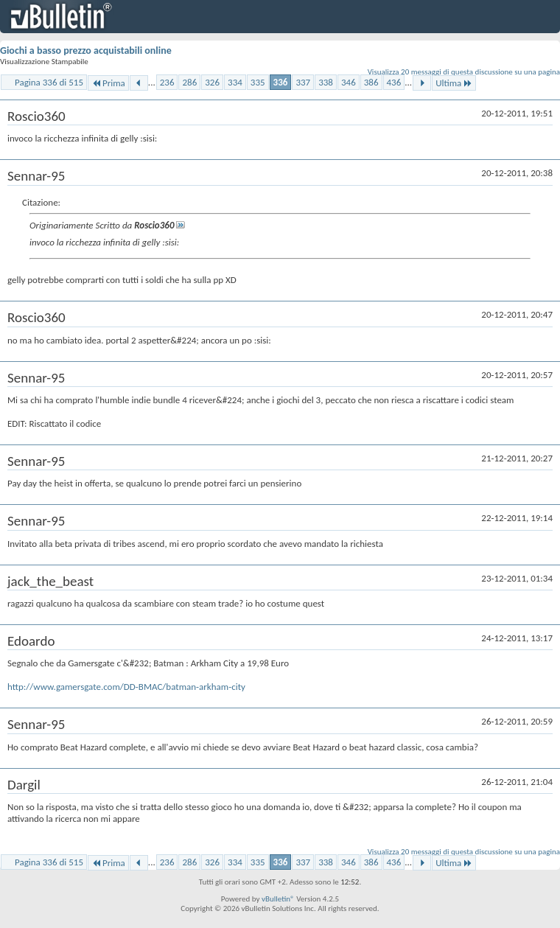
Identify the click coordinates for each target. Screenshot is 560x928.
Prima (108, 83)
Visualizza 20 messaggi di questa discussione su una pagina (464, 72)
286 (189, 82)
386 (371, 82)
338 (326, 82)
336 (281, 82)
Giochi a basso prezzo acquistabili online (86, 50)
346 (349, 82)
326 (212, 82)
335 (258, 82)
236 (167, 82)
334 (235, 82)
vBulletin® (278, 899)
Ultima (454, 83)
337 (303, 82)
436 (394, 82)
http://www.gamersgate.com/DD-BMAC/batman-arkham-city (126, 687)
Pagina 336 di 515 (49, 82)
